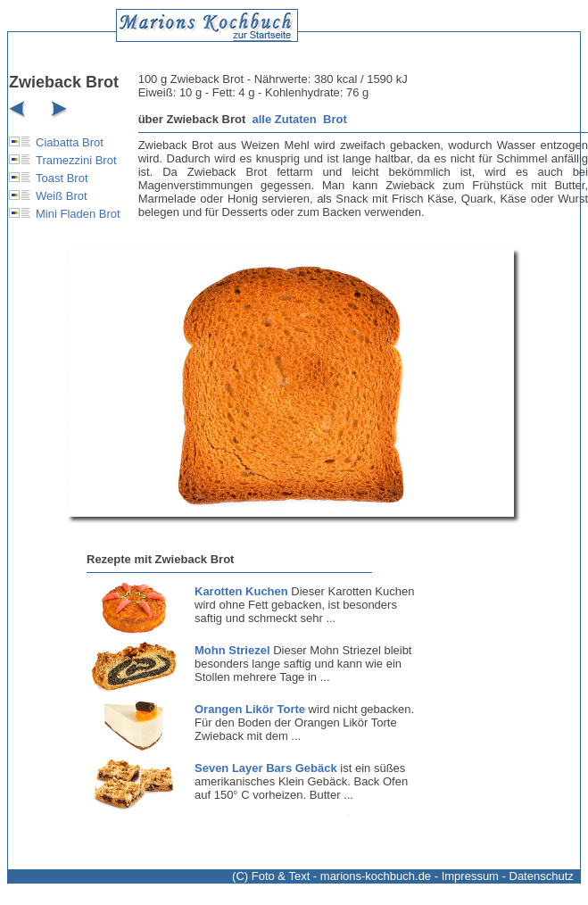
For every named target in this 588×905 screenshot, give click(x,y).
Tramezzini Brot (76, 160)
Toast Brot (62, 178)
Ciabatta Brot (70, 142)
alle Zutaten (285, 119)
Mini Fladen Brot (78, 214)
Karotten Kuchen (241, 591)
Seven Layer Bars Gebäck (266, 768)
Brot (335, 119)
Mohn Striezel (232, 650)
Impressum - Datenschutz (508, 876)
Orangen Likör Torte (250, 709)
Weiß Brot (62, 196)
